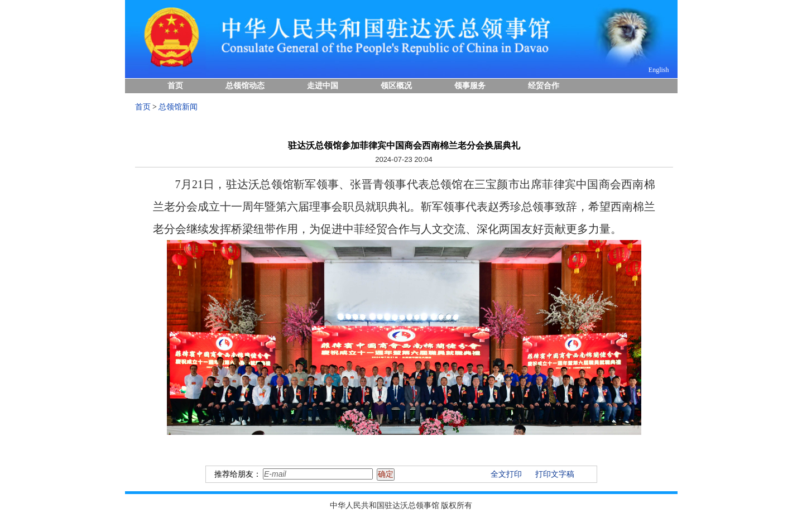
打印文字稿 (555, 474)
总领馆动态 (245, 86)
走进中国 (323, 86)
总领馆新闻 (178, 107)
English (659, 70)
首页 (175, 86)
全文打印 (506, 474)
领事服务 (470, 86)
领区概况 (396, 86)
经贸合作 (544, 86)
